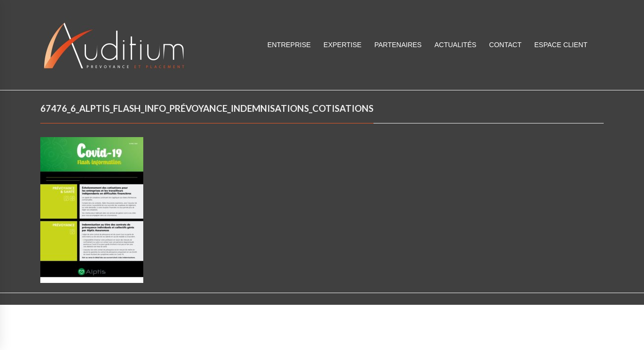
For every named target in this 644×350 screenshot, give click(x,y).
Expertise (342, 45)
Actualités (455, 45)
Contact (505, 45)
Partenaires (398, 45)
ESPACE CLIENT (561, 45)
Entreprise (289, 45)
